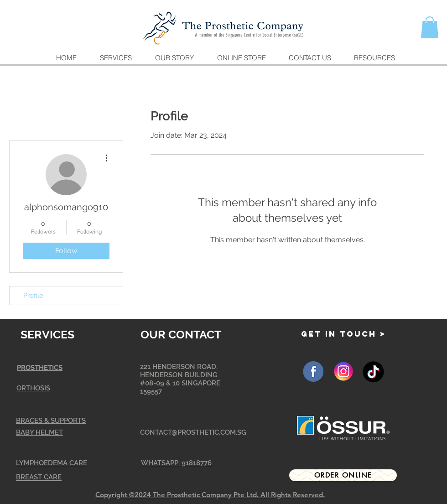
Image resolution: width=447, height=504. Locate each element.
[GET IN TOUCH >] (343, 334)
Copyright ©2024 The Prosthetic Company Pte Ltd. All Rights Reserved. (210, 495)
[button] (430, 27)
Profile (33, 296)
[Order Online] (343, 475)
